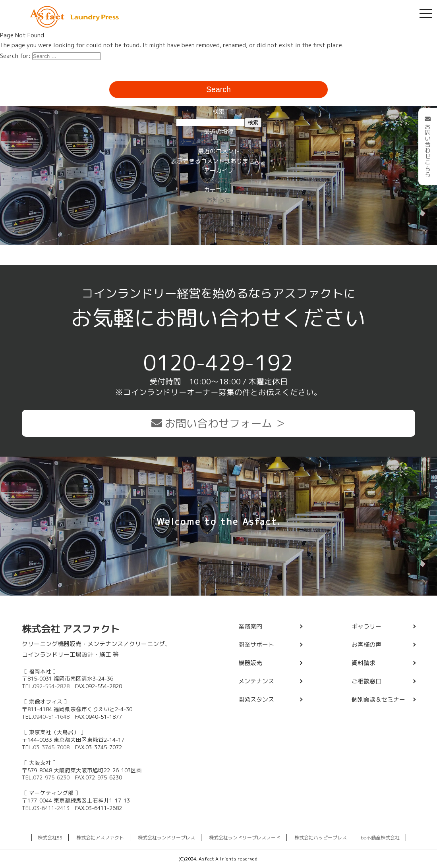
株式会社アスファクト (100, 838)
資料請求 (364, 663)
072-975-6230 (51, 777)
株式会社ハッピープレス (321, 838)
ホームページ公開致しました (219, 142)
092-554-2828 (51, 686)
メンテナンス (256, 681)
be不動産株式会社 (380, 838)
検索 (218, 111)
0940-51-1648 (51, 717)
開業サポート (256, 645)
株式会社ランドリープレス (166, 838)
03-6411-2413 (51, 808)
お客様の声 (366, 645)
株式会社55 (50, 838)
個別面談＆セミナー (378, 699)
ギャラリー (366, 626)
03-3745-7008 (51, 747)
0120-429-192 (218, 363)
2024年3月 (219, 180)
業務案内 (250, 626)
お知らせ (218, 200)
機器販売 (250, 663)
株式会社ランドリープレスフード (245, 838)
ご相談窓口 (366, 681)
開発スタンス (256, 699)
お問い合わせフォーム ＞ (218, 423)
